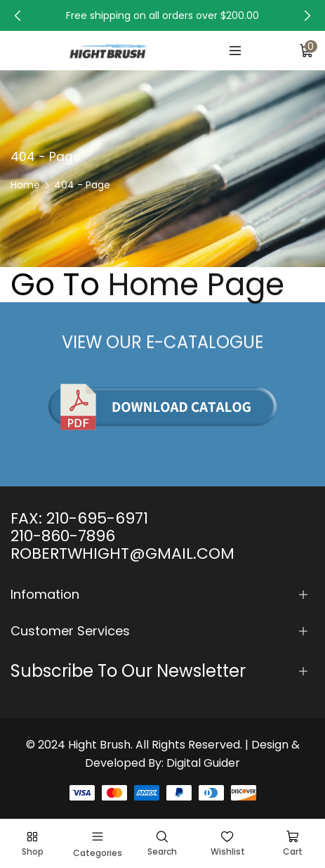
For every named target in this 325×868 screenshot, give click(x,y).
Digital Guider (203, 763)
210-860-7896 (63, 536)
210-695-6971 (97, 518)
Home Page (196, 285)
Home (25, 185)
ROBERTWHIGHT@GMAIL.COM (122, 553)
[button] (18, 15)
